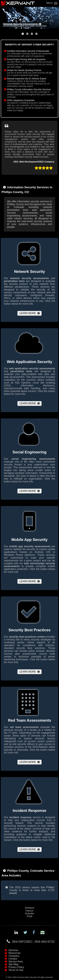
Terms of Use (16, 970)
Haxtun (29, 911)
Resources (14, 953)
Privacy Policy (16, 967)
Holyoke (30, 913)
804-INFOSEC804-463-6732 (33, 942)
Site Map (13, 964)
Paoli (30, 916)
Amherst (30, 908)
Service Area (16, 962)
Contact (13, 959)
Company (14, 956)
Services (13, 950)
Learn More (28, 313)
